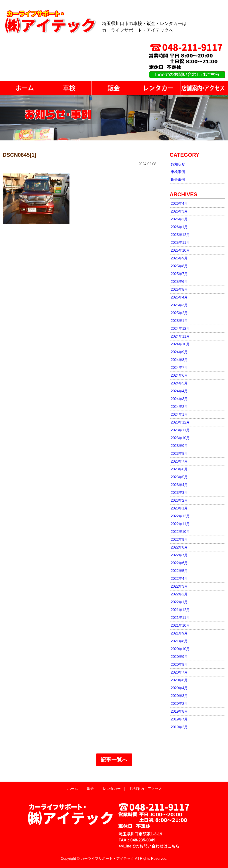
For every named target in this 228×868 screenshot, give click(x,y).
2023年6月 (179, 469)
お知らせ (178, 164)
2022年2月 (179, 594)
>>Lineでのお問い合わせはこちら (149, 846)
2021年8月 (179, 641)
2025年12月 (180, 235)
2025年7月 (179, 274)
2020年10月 (180, 649)
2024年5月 (179, 383)
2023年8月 (179, 454)
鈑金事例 (178, 180)
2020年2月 (179, 704)
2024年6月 (179, 375)
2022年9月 (179, 539)
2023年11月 (180, 430)
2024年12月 (180, 329)
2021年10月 (180, 625)
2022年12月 (180, 516)
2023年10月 (180, 438)
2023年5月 (179, 477)
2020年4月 (179, 688)
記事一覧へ (114, 760)
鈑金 (90, 789)
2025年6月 (179, 282)
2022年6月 (179, 563)
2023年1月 (179, 508)
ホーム (73, 789)
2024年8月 (179, 360)
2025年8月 (179, 266)
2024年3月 (179, 399)
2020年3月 (179, 696)
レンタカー (112, 789)
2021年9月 (179, 633)
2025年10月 (180, 250)
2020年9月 (179, 657)
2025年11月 (180, 243)
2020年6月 (179, 680)
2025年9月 (179, 258)
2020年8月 (179, 665)
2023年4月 (179, 485)
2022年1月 (179, 602)
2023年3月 (179, 493)
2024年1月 (179, 414)
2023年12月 (180, 422)
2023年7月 (179, 461)
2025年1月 (179, 321)
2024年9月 (179, 352)
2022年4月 (179, 579)
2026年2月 (179, 219)
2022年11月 (180, 524)
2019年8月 (179, 711)
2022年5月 (179, 571)
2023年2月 (179, 500)
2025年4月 (179, 297)
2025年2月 (179, 313)
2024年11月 (180, 336)
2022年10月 (180, 532)
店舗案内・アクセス (146, 789)
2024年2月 (179, 407)
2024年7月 (179, 368)
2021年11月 (180, 618)
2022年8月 (179, 547)
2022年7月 (179, 555)
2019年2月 (179, 727)
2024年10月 (180, 344)
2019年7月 (179, 719)
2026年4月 (179, 203)
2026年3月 (179, 211)
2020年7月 (179, 672)
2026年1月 (179, 227)
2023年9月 (179, 446)
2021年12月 (180, 610)
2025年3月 (179, 305)
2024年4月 (179, 391)
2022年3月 (179, 586)
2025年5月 (179, 289)
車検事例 (178, 172)
